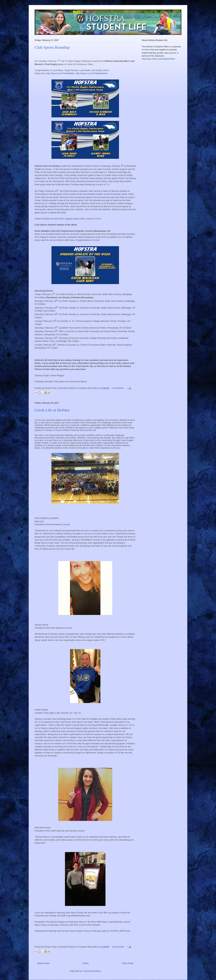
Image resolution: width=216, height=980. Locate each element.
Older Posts (128, 963)
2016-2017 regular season (67, 219)
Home (86, 963)
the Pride (64, 191)
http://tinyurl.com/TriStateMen (60, 73)
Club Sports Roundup (52, 47)
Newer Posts (43, 963)
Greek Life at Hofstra (52, 410)
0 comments (118, 388)
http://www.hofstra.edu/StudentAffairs (158, 59)
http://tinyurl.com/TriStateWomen (92, 73)
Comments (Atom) (92, 971)
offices (147, 50)
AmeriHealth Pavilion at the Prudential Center (105, 194)
